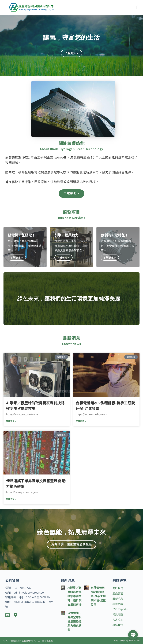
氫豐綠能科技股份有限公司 (24, 640)
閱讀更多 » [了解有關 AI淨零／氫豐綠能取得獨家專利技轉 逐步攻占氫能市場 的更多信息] (11, 421)
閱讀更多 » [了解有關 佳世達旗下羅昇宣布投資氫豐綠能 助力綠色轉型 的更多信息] (11, 499)
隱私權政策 (47, 640)
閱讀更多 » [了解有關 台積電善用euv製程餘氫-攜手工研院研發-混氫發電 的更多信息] (81, 421)
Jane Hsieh (134, 640)
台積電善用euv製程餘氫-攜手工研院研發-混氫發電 (98, 596)
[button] (137, 7)
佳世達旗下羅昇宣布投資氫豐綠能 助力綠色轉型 (74, 621)
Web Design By (121, 640)
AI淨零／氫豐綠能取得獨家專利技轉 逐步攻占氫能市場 (74, 596)
